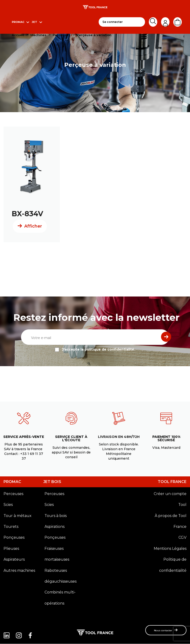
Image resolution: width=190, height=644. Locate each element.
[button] (166, 630)
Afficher (33, 226)
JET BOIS (52, 482)
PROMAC (12, 482)
